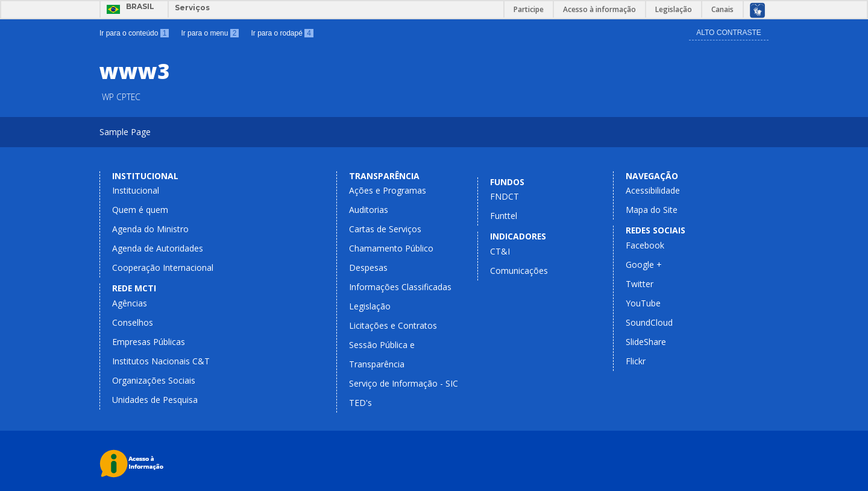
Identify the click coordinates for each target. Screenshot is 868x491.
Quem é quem (140, 210)
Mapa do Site (652, 210)
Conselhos (133, 322)
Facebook (645, 245)
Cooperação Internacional (163, 268)
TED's (360, 403)
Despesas (368, 268)
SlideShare (646, 342)
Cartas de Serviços (385, 229)
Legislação (674, 9)
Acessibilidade (653, 190)
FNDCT (505, 196)
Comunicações (519, 271)
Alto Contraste (729, 33)
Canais (722, 9)
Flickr (636, 361)
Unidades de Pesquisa (155, 400)
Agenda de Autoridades (158, 248)
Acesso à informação (599, 9)
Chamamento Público (391, 248)
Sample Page (125, 132)
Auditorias (369, 210)
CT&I (500, 251)
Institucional (136, 190)
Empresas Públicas (149, 342)
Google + (644, 265)
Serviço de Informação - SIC (404, 383)
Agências (130, 303)
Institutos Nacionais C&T (161, 361)
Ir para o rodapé (282, 33)
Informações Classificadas (400, 287)
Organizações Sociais (154, 380)
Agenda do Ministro (150, 229)
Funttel (504, 216)
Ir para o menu (210, 33)
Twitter (640, 284)
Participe (529, 9)
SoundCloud (649, 322)
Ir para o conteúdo (134, 33)
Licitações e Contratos (393, 325)
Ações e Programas (388, 190)
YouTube (643, 303)
